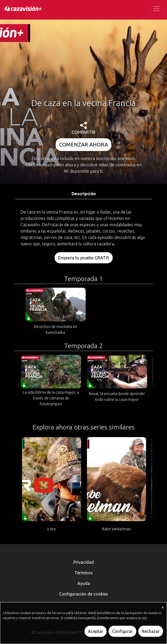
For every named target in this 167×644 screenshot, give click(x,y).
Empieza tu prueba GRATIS (84, 258)
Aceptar (96, 631)
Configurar (122, 631)
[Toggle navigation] (156, 9)
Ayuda (84, 583)
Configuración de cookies (84, 594)
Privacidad (84, 562)
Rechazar (151, 631)
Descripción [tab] (84, 194)
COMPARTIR (83, 128)
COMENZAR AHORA (83, 145)
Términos (84, 573)
